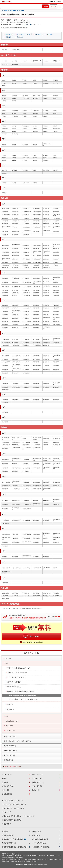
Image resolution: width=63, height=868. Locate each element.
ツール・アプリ (37, 778)
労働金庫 (9, 37)
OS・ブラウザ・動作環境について (13, 804)
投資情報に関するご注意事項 (11, 820)
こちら (27, 24)
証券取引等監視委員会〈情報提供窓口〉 (15, 847)
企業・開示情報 (37, 786)
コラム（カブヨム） (9, 786)
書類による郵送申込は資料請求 (33, 642)
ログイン (53, 6)
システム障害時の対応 (40, 843)
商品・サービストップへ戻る (13, 766)
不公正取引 (6, 824)
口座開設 (45, 6)
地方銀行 (38, 34)
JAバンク (20, 37)
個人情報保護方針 (8, 835)
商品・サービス (37, 774)
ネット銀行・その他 (23, 34)
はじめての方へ (7, 774)
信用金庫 (49, 34)
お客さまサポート (38, 782)
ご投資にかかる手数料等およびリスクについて (17, 816)
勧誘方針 (5, 831)
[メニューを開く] (60, 6)
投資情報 (5, 782)
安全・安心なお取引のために (11, 800)
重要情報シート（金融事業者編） (13, 839)
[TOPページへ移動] (55, 2)
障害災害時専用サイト (9, 843)
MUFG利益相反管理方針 (40, 839)
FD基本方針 (36, 835)
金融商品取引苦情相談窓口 (41, 847)
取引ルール (36, 790)
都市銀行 (9, 34)
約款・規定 (6, 790)
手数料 (4, 778)
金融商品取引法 (7, 794)
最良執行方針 (37, 831)
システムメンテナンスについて (12, 808)
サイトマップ (6, 812)
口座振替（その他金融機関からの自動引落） (14, 10)
